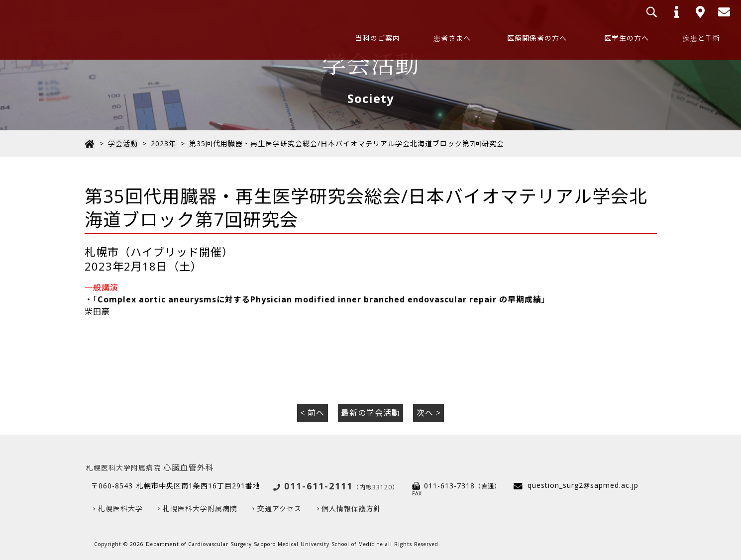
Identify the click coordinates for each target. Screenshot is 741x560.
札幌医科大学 (120, 509)
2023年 (162, 143)
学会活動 (122, 143)
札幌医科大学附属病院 (200, 509)
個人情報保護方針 (351, 509)
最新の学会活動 (370, 413)
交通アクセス (279, 509)
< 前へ (312, 413)
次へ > (429, 413)
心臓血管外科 (150, 467)
